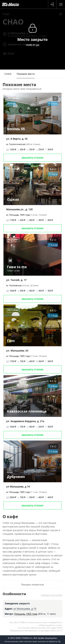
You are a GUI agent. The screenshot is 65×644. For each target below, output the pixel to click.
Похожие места (26, 74)
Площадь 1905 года (26, 614)
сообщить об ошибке (52, 595)
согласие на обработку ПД (49, 641)
